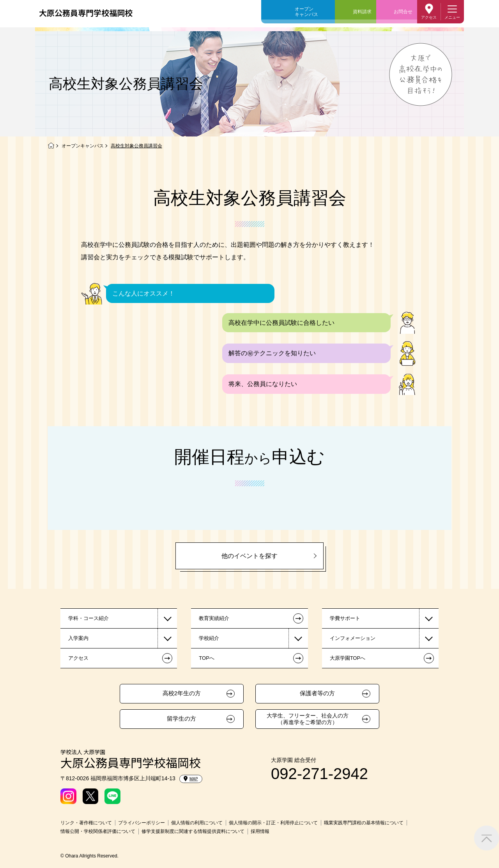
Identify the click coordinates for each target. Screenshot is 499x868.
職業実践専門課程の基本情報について (364, 823)
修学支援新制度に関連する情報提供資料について (193, 831)
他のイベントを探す (249, 556)
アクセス (429, 17)
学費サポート (345, 618)
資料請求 (362, 12)
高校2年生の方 (182, 693)
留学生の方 (181, 719)
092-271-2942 (319, 774)
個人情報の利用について (197, 823)
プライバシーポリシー (142, 823)
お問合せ (403, 12)
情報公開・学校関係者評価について (98, 831)
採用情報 (260, 831)
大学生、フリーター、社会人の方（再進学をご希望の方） (308, 719)
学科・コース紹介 (88, 618)
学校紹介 (209, 638)
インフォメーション (353, 638)
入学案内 (78, 638)
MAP (191, 779)
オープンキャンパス (306, 12)
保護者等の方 (317, 693)
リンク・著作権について (86, 823)
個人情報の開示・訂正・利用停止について (273, 823)
